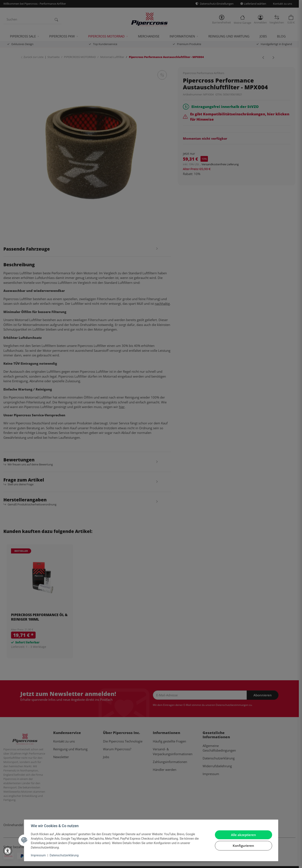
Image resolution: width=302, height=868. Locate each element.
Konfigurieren (243, 846)
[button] (8, 851)
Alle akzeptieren (244, 835)
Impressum (38, 855)
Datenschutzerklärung (64, 855)
